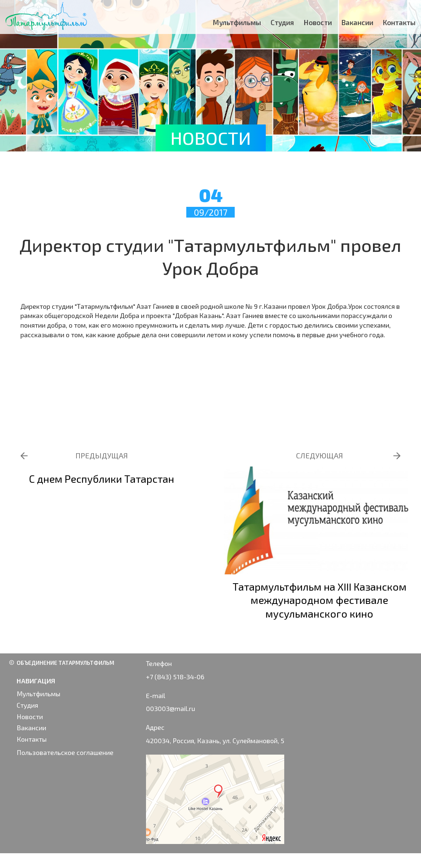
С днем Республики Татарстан (101, 479)
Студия (282, 22)
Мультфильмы (237, 22)
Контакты (399, 22)
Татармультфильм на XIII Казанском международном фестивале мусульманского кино (320, 600)
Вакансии (357, 22)
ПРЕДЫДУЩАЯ (102, 455)
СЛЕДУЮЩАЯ (320, 455)
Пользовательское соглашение (65, 752)
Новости (318, 22)
